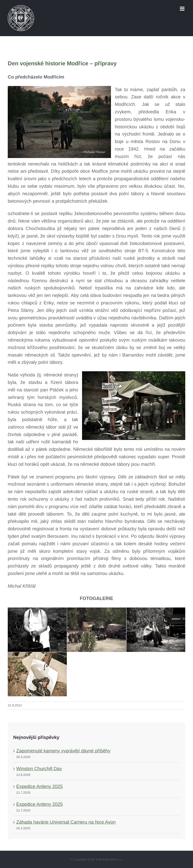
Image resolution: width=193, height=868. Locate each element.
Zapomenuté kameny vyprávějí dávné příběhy (63, 751)
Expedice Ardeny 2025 (39, 786)
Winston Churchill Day (39, 769)
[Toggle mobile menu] (183, 9)
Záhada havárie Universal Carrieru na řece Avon (66, 822)
